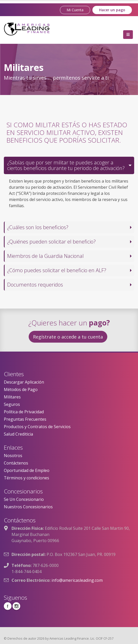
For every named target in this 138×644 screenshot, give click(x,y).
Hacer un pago (112, 10)
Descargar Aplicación (24, 382)
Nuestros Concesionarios (28, 507)
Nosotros (13, 456)
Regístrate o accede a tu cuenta (68, 337)
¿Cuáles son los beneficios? (38, 227)
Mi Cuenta (75, 10)
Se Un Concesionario (24, 499)
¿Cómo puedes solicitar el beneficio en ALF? (57, 270)
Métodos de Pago (21, 389)
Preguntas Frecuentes (25, 419)
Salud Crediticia (18, 434)
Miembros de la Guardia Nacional (45, 256)
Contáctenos (16, 463)
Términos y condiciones (26, 478)
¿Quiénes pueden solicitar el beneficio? (51, 242)
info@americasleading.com (77, 580)
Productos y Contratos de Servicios (37, 427)
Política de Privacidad (24, 412)
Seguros (12, 404)
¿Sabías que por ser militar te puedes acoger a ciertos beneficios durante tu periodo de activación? (66, 165)
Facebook (8, 606)
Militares (12, 397)
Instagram (16, 606)
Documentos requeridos (35, 285)
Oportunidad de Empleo (27, 470)
